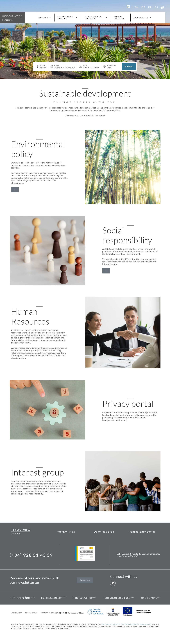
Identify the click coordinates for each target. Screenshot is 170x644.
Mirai (81, 613)
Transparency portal (142, 532)
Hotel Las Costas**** (85, 598)
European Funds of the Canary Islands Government (127, 624)
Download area (104, 532)
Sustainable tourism (96, 17)
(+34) (31, 555)
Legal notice (16, 613)
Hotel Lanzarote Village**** (118, 598)
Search (129, 67)
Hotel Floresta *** (150, 598)
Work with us (119, 17)
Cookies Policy (47, 613)
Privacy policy (31, 613)
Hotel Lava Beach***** (54, 598)
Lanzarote (143, 18)
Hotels (45, 18)
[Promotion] (113, 68)
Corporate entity (68, 17)
